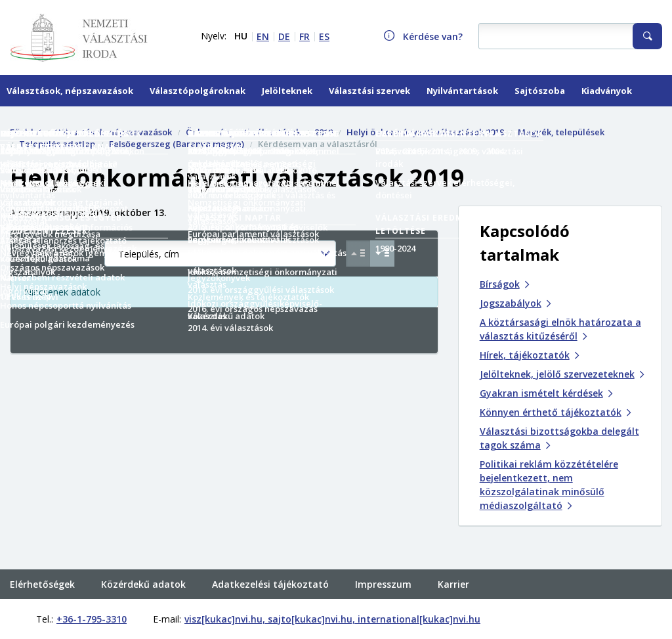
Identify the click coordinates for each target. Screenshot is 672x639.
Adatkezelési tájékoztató (270, 557)
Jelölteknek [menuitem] (287, 91)
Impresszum (383, 557)
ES (324, 36)
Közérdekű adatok (143, 557)
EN (263, 36)
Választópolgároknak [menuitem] (198, 91)
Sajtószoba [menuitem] (540, 91)
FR (304, 36)
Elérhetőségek (42, 557)
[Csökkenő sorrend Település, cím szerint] (382, 253)
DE (284, 36)
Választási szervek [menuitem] (369, 91)
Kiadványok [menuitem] (607, 91)
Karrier (453, 557)
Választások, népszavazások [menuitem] (70, 91)
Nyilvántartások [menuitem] (462, 91)
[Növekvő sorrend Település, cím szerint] (358, 253)
